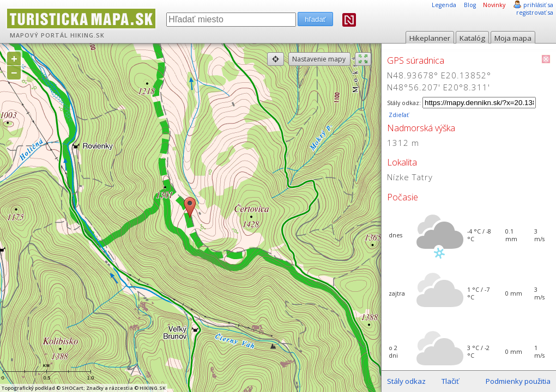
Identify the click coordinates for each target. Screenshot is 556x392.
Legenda (444, 5)
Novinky (494, 5)
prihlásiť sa (538, 5)
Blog (470, 5)
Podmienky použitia (518, 381)
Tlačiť (450, 381)
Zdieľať (398, 115)
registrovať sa (535, 13)
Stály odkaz (406, 381)
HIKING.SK (87, 35)
